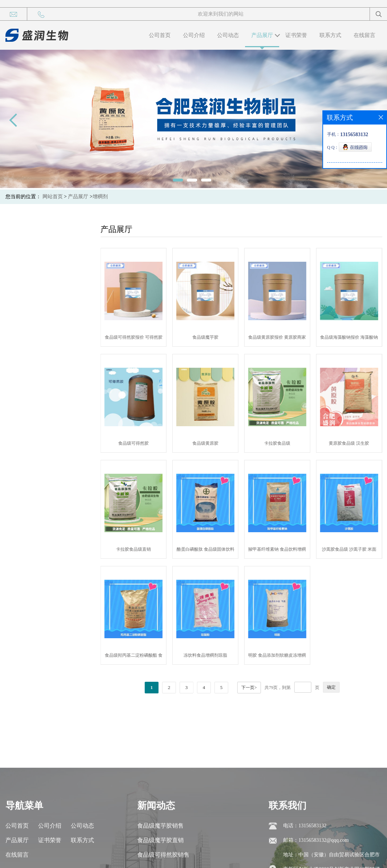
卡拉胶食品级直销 (152, 549)
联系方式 (330, 35)
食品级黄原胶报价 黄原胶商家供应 (296, 339)
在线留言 (364, 35)
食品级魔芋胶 (224, 337)
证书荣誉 (296, 35)
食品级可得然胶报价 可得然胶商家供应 (152, 339)
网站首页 (53, 197)
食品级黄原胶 (224, 443)
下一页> (268, 688)
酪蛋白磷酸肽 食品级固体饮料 (224, 549)
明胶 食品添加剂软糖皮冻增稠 (296, 655)
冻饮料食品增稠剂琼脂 (224, 655)
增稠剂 (100, 197)
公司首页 (160, 35)
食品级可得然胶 (152, 443)
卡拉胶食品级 (296, 443)
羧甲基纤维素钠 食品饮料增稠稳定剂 (296, 551)
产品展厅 (262, 35)
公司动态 (228, 35)
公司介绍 (194, 35)
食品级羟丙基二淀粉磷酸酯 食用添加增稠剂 (152, 657)
